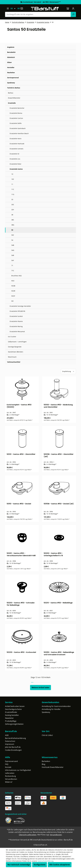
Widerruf (9, 782)
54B (13, 245)
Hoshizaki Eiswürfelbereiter (53, 767)
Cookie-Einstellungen (13, 750)
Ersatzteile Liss (15, 159)
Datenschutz (10, 741)
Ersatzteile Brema (16, 113)
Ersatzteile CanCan (16, 118)
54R (13, 255)
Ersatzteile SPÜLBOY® (17, 311)
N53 (13, 281)
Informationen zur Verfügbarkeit (18, 770)
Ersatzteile (12, 103)
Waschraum (12, 357)
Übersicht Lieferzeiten (28, 835)
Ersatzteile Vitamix (16, 321)
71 (12, 265)
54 (12, 240)
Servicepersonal (13, 78)
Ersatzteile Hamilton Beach (19, 133)
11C (13, 189)
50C (13, 235)
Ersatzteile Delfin (16, 123)
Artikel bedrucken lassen (15, 706)
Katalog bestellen (12, 715)
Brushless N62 (17, 276)
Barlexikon (46, 761)
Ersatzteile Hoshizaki (17, 144)
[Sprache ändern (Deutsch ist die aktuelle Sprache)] (14, 8)
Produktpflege (11, 721)
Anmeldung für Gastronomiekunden (56, 706)
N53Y (13, 296)
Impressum (10, 744)
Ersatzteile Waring (16, 326)
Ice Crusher (12, 337)
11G (13, 194)
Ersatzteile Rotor (16, 164)
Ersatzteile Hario (16, 139)
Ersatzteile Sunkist (16, 316)
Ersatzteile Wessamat (17, 331)
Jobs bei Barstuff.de (13, 747)
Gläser (9, 62)
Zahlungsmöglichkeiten (14, 724)
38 (12, 215)
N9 (12, 301)
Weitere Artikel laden (40, 688)
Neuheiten (11, 73)
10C (13, 179)
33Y (13, 210)
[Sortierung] (68, 371)
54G (13, 250)
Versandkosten (11, 779)
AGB (7, 735)
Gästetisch (11, 57)
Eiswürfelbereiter (14, 98)
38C (13, 220)
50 (12, 230)
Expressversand (11, 761)
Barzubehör (11, 52)
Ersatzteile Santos (16, 169)
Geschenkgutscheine (13, 709)
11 (12, 184)
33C (13, 205)
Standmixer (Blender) (16, 352)
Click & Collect (47, 735)
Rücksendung (10, 776)
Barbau (11, 93)
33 (12, 199)
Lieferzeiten (10, 773)
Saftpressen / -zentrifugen (17, 342)
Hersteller (11, 67)
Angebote (11, 47)
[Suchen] (73, 14)
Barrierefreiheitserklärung (15, 738)
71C (13, 271)
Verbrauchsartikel (14, 362)
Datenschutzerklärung (46, 861)
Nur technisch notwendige (19, 865)
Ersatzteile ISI (14, 154)
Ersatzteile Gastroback (18, 128)
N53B (13, 286)
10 (12, 174)
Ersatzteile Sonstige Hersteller (20, 306)
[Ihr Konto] (73, 8)
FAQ (7, 764)
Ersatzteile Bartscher (17, 108)
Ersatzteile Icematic (17, 149)
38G (13, 225)
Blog (44, 764)
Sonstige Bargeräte (15, 347)
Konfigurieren (40, 865)
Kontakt (8, 767)
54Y (13, 260)
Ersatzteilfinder (11, 712)
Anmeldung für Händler (51, 709)
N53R (13, 291)
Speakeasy (11, 83)
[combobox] (38, 14)
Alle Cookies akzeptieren (60, 865)
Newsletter (9, 718)
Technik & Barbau (14, 88)
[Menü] (8, 8)
